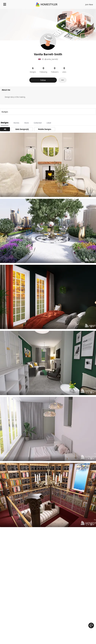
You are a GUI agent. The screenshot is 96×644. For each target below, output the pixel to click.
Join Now (89, 4)
